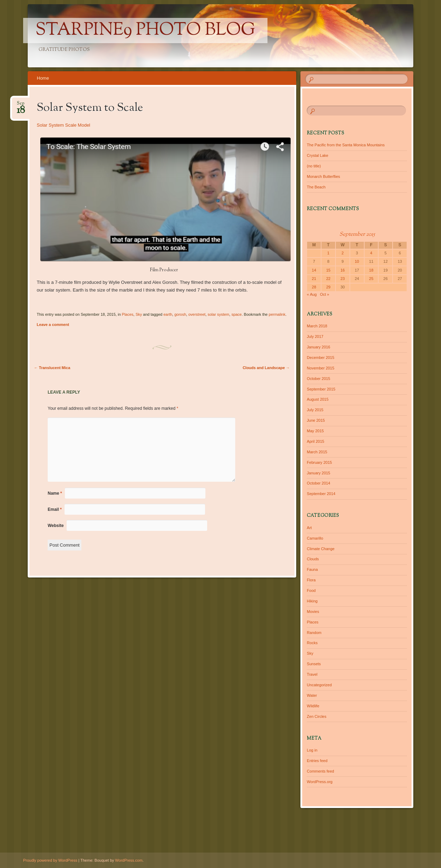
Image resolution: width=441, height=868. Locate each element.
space (236, 314)
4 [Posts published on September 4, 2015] (371, 253)
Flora (311, 580)
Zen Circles (317, 716)
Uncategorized (319, 685)
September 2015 (321, 389)
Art (309, 528)
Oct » (325, 294)
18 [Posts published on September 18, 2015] (371, 270)
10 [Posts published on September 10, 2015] (357, 261)
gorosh (180, 314)
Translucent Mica (52, 368)
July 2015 (315, 410)
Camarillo (315, 538)
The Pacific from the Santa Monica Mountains (346, 145)
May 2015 (315, 431)
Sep (21, 105)
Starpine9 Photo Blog (145, 31)
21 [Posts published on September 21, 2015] (314, 279)
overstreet (197, 314)
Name (55, 493)
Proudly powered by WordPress (50, 860)
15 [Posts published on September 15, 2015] (328, 270)
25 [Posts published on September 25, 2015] (371, 279)
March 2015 (317, 452)
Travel (312, 674)
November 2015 (320, 368)
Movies (313, 612)
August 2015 (318, 399)
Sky (139, 314)
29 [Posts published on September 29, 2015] (328, 287)
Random (314, 633)
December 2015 (320, 358)
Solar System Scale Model (63, 125)
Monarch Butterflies (323, 176)
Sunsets (314, 664)
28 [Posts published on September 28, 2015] (314, 287)
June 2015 (316, 420)
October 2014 (318, 483)
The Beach (316, 187)
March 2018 (317, 326)
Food (311, 590)
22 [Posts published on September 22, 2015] (328, 279)
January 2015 (318, 473)
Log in (312, 750)
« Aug (312, 294)
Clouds (313, 559)
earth (168, 314)
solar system (218, 314)
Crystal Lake (317, 155)
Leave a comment (53, 325)
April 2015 (316, 441)
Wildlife (313, 706)
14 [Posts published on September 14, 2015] (314, 270)
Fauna (312, 569)
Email (55, 509)
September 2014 (321, 494)
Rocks (312, 643)
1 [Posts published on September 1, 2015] (328, 253)
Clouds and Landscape (266, 368)
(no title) (314, 166)
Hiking (312, 601)
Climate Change (321, 549)
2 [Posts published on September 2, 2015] (342, 253)
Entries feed (317, 761)
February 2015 (319, 462)
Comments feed (320, 771)
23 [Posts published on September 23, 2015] (342, 279)
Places (128, 314)
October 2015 (318, 379)
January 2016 (318, 347)
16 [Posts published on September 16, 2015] (342, 270)
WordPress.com (129, 860)
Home (43, 78)
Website (56, 526)
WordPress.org (320, 782)
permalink (277, 314)
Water (312, 695)
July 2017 (315, 336)
